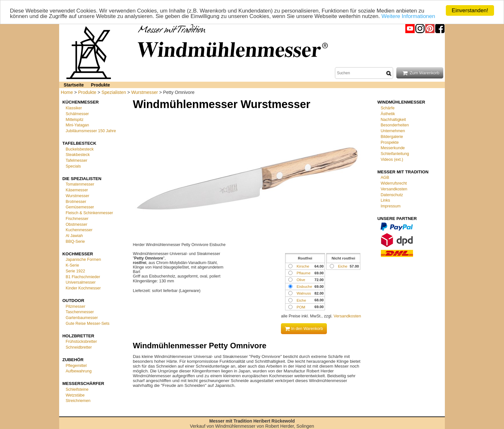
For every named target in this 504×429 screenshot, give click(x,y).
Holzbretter (78, 336)
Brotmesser (76, 201)
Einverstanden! (470, 10)
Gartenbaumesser (82, 318)
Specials (73, 166)
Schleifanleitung (395, 154)
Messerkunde (393, 148)
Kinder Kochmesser (83, 288)
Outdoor (73, 301)
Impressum (391, 206)
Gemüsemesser (80, 207)
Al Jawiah (74, 236)
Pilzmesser (75, 306)
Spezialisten (114, 92)
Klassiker (74, 108)
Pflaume (304, 273)
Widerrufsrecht (394, 183)
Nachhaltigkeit (393, 119)
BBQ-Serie (75, 242)
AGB (385, 178)
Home (67, 92)
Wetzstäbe (75, 395)
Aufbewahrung (79, 371)
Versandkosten (347, 316)
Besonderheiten (395, 125)
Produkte (100, 85)
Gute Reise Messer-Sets (87, 324)
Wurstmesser (144, 92)
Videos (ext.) (392, 160)
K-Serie (72, 265)
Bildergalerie (392, 137)
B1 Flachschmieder (83, 277)
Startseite (74, 85)
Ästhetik (388, 114)
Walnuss (304, 293)
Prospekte (390, 142)
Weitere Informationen (408, 16)
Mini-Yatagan (77, 125)
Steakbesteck (78, 155)
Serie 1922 (75, 271)
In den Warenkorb (304, 329)
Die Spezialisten (82, 178)
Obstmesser (76, 224)
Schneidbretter (79, 347)
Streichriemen (78, 401)
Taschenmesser (80, 312)
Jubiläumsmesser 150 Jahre (91, 131)
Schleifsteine (77, 389)
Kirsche (303, 266)
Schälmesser (77, 114)
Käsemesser (77, 190)
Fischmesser (77, 219)
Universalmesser (81, 282)
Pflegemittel (76, 365)
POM (301, 307)
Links (385, 200)
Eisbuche (304, 286)
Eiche (342, 266)
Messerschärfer (83, 383)
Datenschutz (392, 195)
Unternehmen (393, 131)
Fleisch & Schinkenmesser (89, 213)
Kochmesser (78, 254)
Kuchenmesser (79, 230)
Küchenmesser (81, 102)
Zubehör (73, 360)
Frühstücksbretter (81, 342)
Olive (301, 280)
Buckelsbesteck (80, 149)
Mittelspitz (75, 119)
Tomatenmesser (80, 184)
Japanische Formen (83, 260)
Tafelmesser (76, 160)
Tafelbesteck (79, 143)
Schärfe (387, 108)
